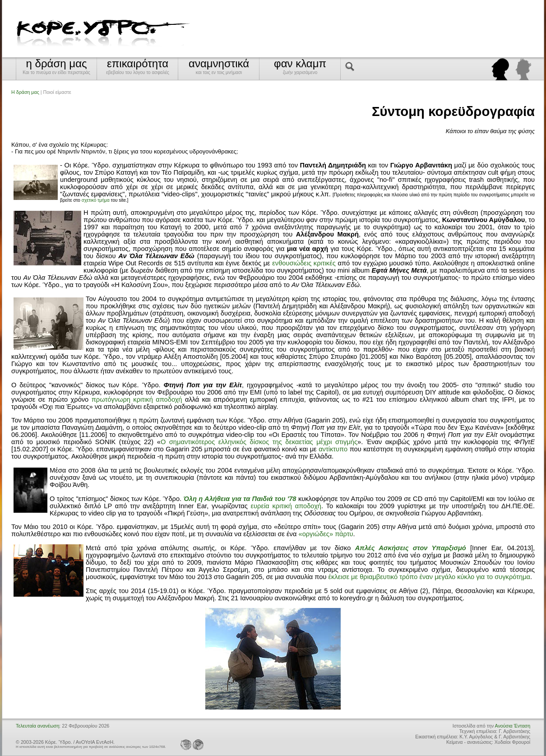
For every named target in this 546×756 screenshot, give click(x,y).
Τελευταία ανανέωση (37, 726)
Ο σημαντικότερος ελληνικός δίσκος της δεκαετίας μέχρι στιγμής (259, 442)
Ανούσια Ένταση (513, 726)
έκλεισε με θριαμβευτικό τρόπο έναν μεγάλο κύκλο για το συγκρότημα (429, 577)
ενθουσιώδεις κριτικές (304, 263)
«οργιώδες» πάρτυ (326, 534)
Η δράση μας (25, 92)
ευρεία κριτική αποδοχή (286, 506)
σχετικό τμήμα (96, 200)
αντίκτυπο (333, 449)
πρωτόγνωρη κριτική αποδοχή (137, 399)
